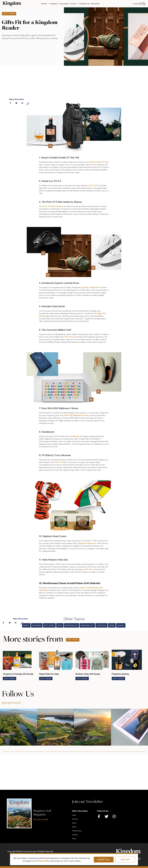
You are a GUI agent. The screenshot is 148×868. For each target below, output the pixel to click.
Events (74, 4)
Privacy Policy (44, 861)
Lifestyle (101, 625)
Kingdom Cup (72, 625)
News (112, 625)
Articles (45, 4)
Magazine (54, 4)
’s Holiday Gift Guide (18, 674)
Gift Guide (9, 14)
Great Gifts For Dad (49, 674)
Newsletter (95, 4)
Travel (121, 625)
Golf (60, 625)
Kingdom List (85, 4)
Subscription (64, 4)
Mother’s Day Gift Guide (88, 674)
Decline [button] (125, 860)
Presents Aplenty (120, 674)
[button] (141, 4)
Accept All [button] (104, 860)
